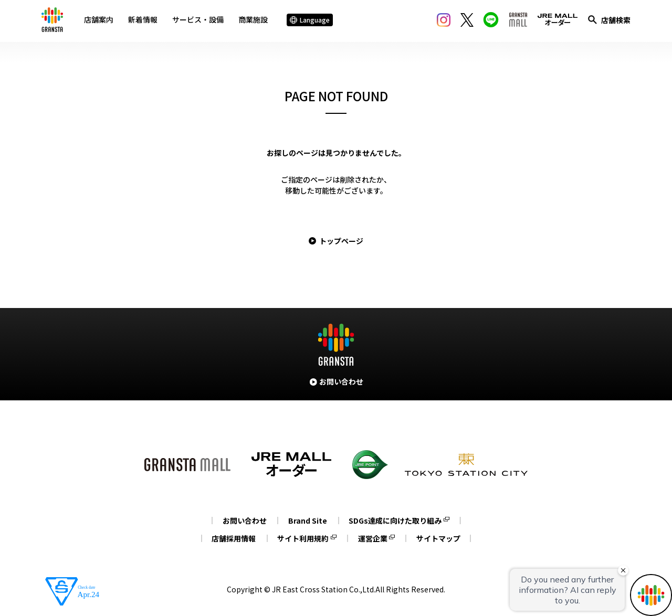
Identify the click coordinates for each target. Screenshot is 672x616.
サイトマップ (440, 538)
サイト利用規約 (302, 538)
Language (311, 21)
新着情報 (144, 20)
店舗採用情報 (232, 538)
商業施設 (255, 20)
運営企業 (373, 538)
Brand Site (308, 521)
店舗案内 (100, 20)
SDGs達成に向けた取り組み (397, 521)
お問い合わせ (243, 521)
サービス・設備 (199, 20)
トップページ (341, 241)
